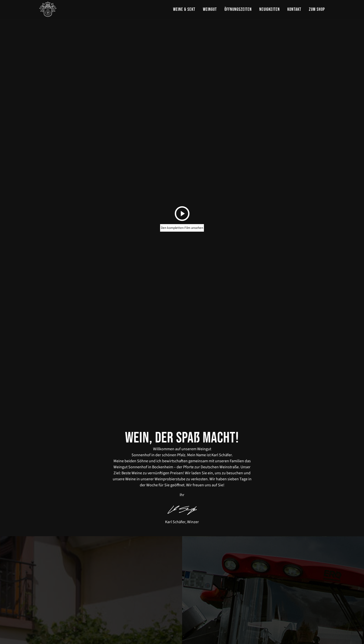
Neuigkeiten (270, 9)
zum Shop (317, 9)
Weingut (210, 9)
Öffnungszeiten (238, 9)
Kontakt (294, 9)
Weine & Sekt (184, 9)
